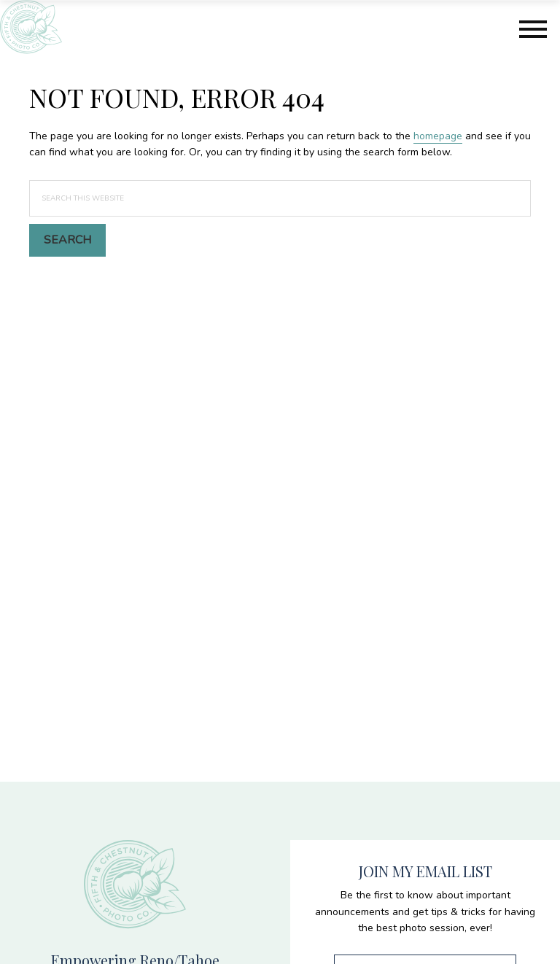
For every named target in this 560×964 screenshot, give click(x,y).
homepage (438, 136)
